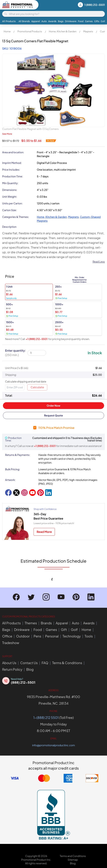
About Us (9, 663)
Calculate (37, 387)
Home (7, 31)
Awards (52, 21)
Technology (72, 636)
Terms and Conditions (73, 856)
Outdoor (23, 636)
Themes (31, 623)
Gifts (97, 21)
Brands (46, 623)
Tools (89, 636)
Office (7, 636)
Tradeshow (11, 643)
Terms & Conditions (67, 663)
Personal (52, 636)
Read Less (99, 262)
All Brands (24, 21)
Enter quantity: (15, 353)
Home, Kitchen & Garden (63, 31)
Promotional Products (30, 31)
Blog (30, 669)
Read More (44, 532)
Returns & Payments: (18, 455)
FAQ (45, 663)
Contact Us (29, 663)
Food (81, 21)
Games (89, 21)
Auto (44, 21)
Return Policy (12, 669)
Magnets (88, 31)
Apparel (36, 21)
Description (9, 227)
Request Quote (53, 415)
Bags (61, 21)
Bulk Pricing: (13, 469)
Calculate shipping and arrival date (26, 381)
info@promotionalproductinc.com (54, 745)
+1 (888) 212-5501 (37, 339)
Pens (37, 636)
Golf (103, 21)
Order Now (53, 406)
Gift (64, 630)
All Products (9, 21)
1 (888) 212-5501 (95, 5)
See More (7, 134)
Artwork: (10, 480)
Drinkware (71, 21)
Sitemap (73, 860)
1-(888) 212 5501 (46, 718)
